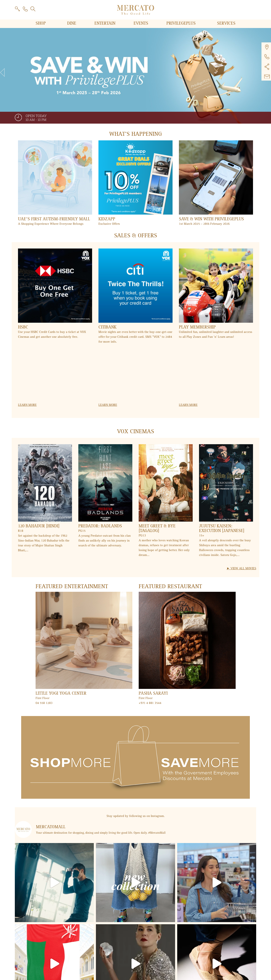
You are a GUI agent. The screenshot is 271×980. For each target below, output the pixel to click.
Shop (41, 23)
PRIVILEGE (182, 23)
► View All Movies (241, 568)
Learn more (27, 405)
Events (142, 23)
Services (226, 23)
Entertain (106, 23)
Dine (72, 23)
